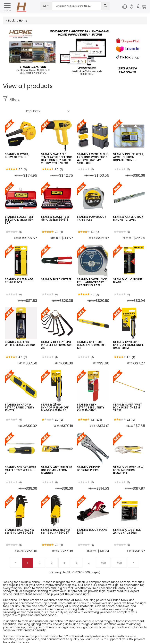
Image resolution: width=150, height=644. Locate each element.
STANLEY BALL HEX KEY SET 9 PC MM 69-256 (20, 520)
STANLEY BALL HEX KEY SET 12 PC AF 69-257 (56, 520)
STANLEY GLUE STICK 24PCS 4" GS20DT (127, 520)
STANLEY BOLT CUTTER (56, 268)
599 (103, 551)
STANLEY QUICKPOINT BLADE (128, 269)
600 (119, 551)
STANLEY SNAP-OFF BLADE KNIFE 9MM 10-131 (91, 333)
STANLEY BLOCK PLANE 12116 (92, 520)
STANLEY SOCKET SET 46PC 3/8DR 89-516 (55, 207)
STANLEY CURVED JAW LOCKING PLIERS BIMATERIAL (128, 459)
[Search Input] (77, 6)
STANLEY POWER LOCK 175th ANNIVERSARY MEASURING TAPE (92, 271)
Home (23, 21)
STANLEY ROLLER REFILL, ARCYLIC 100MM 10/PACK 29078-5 (128, 146)
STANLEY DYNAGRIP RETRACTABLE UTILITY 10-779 (20, 396)
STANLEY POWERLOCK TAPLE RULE (92, 207)
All (46, 6)
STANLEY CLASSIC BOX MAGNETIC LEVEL (128, 207)
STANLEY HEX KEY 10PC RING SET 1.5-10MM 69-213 (57, 333)
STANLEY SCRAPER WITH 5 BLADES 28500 (20, 332)
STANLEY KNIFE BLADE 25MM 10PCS (19, 269)
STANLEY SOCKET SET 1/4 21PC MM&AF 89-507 (19, 208)
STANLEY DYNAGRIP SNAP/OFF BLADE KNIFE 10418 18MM (128, 333)
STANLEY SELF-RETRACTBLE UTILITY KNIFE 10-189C (91, 396)
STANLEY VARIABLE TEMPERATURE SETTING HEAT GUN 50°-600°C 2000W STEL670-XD (57, 147)
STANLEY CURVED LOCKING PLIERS (89, 457)
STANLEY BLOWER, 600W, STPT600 (17, 144)
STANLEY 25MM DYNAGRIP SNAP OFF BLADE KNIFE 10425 (55, 396)
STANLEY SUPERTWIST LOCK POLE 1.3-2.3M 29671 (128, 396)
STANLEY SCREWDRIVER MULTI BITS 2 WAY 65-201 (21, 459)
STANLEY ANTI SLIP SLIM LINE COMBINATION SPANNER (57, 459)
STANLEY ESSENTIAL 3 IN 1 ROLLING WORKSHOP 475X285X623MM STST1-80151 (93, 147)
